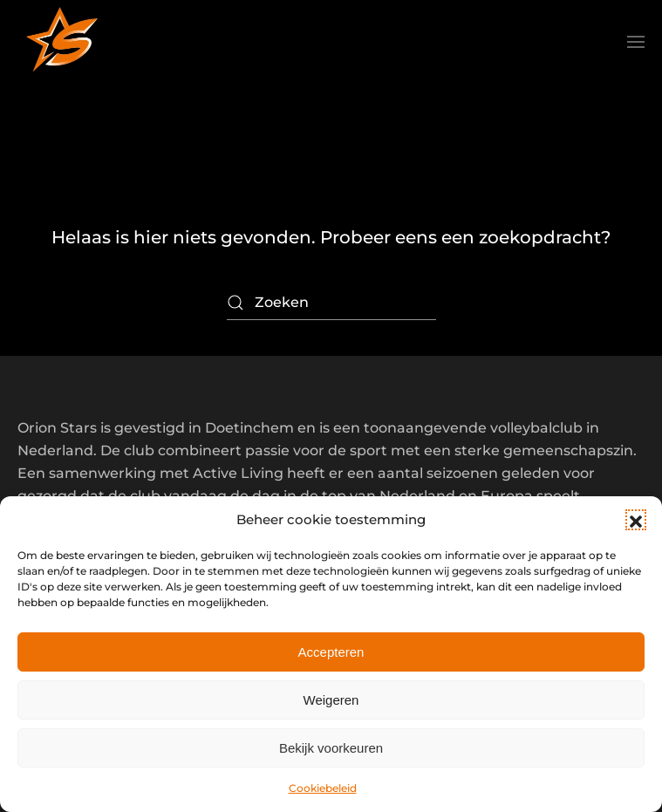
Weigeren (331, 700)
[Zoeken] (331, 303)
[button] (636, 520)
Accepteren (331, 652)
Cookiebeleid (323, 788)
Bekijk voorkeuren (331, 748)
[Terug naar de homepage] (61, 42)
